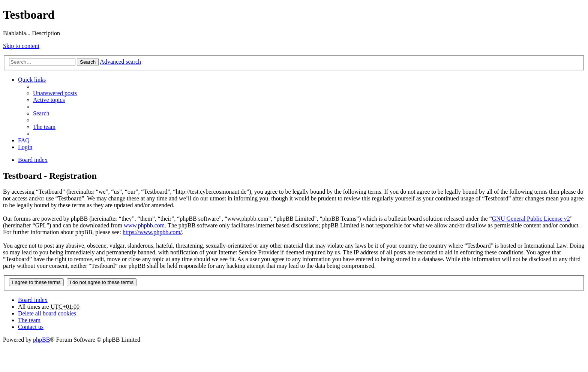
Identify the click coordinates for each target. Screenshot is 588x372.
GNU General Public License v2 (531, 219)
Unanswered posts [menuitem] (55, 93)
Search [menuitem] (41, 113)
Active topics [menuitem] (49, 100)
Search (88, 62)
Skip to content (21, 46)
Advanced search (120, 62)
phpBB (41, 340)
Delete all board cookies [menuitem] (47, 313)
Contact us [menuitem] (31, 327)
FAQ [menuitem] (24, 140)
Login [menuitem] (25, 147)
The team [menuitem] (44, 127)
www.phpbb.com (144, 225)
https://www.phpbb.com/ (152, 232)
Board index (33, 300)
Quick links (32, 80)
